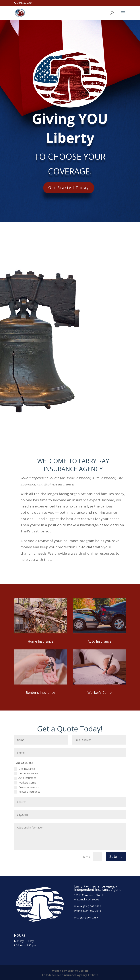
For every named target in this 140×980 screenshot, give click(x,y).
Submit (116, 856)
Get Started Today (75, 185)
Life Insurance (25, 769)
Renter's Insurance (40, 692)
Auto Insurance (100, 641)
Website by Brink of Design (70, 971)
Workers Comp (25, 783)
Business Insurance (28, 787)
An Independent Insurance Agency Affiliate (70, 975)
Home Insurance (40, 641)
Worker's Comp (100, 692)
